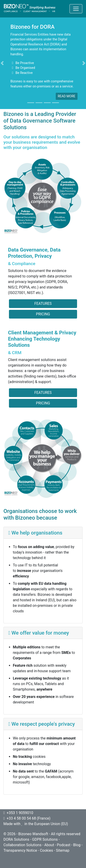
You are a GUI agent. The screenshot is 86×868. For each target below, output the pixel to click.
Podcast (64, 845)
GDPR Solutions (45, 839)
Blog (77, 845)
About (49, 845)
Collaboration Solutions (22, 845)
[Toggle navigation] (76, 9)
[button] (2, 63)
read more (67, 96)
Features (43, 304)
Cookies (46, 850)
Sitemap (63, 850)
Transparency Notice (20, 850)
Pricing (43, 314)
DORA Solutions (16, 839)
